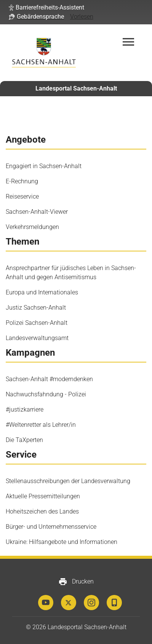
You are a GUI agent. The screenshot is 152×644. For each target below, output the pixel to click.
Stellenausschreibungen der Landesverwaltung (68, 481)
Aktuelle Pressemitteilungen (43, 496)
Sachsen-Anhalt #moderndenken (49, 379)
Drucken (76, 582)
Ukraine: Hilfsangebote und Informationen (62, 542)
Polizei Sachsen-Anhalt (37, 323)
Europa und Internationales (42, 292)
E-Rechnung (22, 181)
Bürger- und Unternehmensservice (51, 527)
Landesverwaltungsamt (37, 338)
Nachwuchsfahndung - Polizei (46, 394)
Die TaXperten (24, 440)
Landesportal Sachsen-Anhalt (76, 88)
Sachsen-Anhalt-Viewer (37, 212)
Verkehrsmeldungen (32, 227)
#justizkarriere (25, 409)
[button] (46, 8)
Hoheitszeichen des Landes (42, 511)
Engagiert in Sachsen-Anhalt (44, 166)
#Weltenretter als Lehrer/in (41, 425)
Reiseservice (22, 196)
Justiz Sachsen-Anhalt (36, 308)
